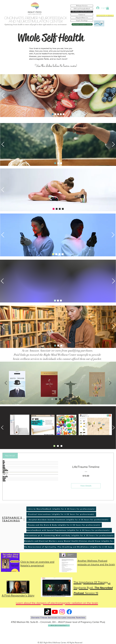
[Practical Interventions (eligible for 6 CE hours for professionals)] (61, 514)
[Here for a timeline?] (59, 626)
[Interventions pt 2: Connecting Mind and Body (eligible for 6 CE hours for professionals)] (69, 535)
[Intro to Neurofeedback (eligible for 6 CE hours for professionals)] (61, 509)
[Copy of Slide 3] (63, 209)
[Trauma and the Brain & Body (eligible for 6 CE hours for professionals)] (64, 525)
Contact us (82, 15)
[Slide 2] (58, 114)
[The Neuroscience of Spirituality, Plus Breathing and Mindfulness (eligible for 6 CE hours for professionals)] (69, 547)
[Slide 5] (64, 114)
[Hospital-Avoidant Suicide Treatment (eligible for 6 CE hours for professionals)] (69, 520)
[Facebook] (69, 612)
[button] (108, 8)
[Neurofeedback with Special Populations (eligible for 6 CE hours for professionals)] (69, 530)
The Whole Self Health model (82, 12)
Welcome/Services (82, 6)
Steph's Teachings (82, 21)
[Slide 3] (61, 114)
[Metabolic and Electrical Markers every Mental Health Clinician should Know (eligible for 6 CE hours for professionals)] (69, 541)
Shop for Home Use (82, 18)
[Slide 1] (53, 114)
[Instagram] (62, 612)
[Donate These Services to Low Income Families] (58, 618)
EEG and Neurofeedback (82, 9)
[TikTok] (48, 612)
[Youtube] (55, 612)
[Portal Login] (82, 24)
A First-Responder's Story (18, 595)
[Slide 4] (55, 114)
